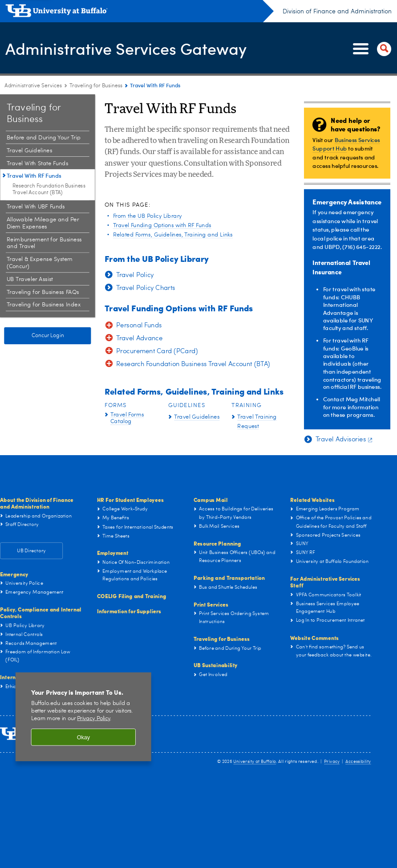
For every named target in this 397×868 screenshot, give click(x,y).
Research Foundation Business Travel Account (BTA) (193, 365)
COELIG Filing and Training (132, 596)
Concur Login (48, 336)
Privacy (332, 762)
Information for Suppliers (129, 611)
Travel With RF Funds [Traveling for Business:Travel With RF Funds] (34, 175)
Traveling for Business (222, 638)
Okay (83, 737)
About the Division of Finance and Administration (37, 503)
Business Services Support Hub (346, 144)
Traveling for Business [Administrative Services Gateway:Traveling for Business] (96, 86)
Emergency (14, 574)
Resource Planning (217, 543)
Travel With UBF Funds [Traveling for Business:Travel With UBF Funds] (36, 207)
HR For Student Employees (130, 499)
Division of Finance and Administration (337, 12)
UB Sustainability (215, 665)
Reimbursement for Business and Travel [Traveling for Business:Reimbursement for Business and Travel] (44, 243)
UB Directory (31, 551)
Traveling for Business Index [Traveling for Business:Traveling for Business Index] (44, 305)
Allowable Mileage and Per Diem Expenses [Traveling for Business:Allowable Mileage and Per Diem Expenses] (43, 223)
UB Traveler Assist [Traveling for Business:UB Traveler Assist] (30, 279)
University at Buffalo (255, 762)
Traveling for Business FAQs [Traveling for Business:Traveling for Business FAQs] (43, 292)
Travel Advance (139, 339)
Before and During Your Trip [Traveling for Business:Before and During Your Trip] (44, 138)
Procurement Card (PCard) (157, 352)
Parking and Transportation (229, 577)
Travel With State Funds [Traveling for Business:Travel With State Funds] (37, 163)
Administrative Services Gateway (126, 48)
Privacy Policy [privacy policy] (93, 719)
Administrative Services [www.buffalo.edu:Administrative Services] (33, 86)
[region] (83, 717)
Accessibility (358, 762)
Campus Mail (211, 499)
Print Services (211, 604)
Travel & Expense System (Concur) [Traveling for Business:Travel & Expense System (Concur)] (40, 263)
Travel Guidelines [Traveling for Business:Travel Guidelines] (29, 151)
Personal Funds (139, 326)
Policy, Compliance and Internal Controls (41, 613)
